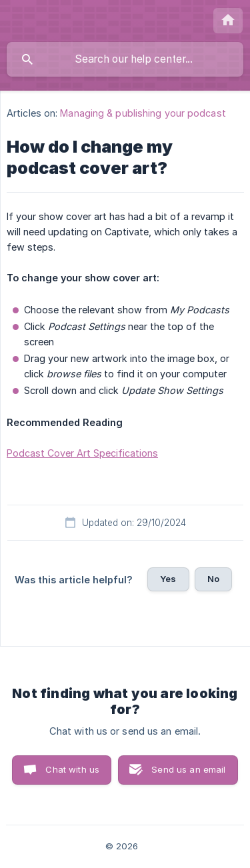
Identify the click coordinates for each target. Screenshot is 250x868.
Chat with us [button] (72, 769)
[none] (228, 21)
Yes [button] (168, 579)
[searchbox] (125, 59)
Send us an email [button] (188, 769)
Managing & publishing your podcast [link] (143, 113)
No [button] (213, 579)
